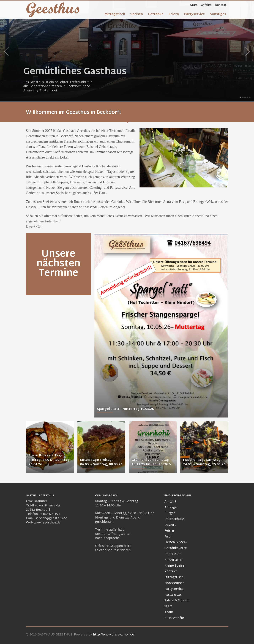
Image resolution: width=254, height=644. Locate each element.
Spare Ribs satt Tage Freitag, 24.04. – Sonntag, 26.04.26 (50, 460)
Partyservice (174, 589)
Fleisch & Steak (176, 543)
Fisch (168, 537)
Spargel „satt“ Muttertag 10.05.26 (125, 409)
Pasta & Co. (173, 595)
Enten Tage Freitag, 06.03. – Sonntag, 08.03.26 (101, 462)
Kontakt (221, 5)
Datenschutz (174, 519)
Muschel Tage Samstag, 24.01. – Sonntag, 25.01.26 (204, 462)
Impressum (173, 554)
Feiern (169, 531)
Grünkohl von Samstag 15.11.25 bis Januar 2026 (151, 462)
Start (194, 5)
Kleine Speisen (175, 566)
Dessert (170, 525)
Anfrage (171, 508)
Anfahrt (206, 5)
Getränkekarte (176, 548)
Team (169, 612)
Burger (170, 513)
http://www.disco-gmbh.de (114, 635)
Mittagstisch (174, 578)
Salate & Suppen (177, 601)
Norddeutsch (174, 583)
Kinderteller (174, 560)
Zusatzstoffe (174, 618)
